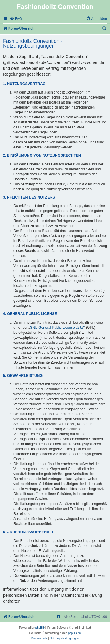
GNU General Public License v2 (54, 328)
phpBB (40, 628)
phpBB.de (75, 633)
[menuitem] (16, 19)
